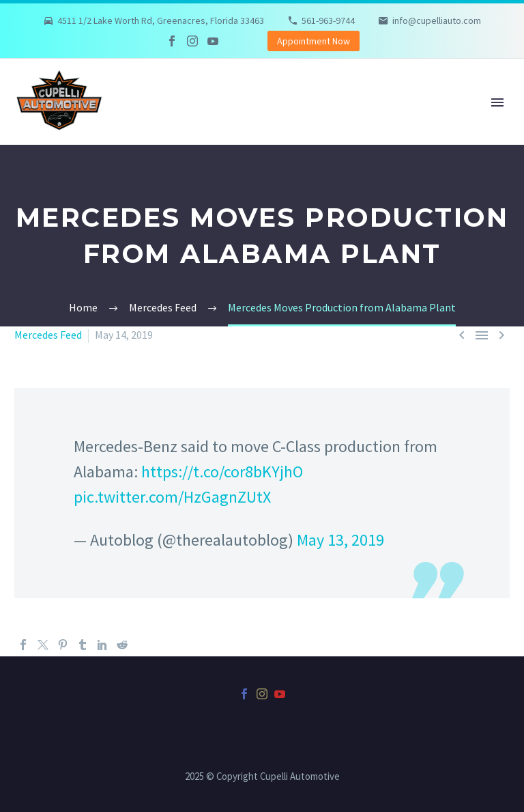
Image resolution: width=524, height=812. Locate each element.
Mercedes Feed (48, 335)
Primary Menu (497, 102)
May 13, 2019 (340, 540)
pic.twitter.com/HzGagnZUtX (172, 497)
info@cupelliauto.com (437, 20)
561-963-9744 (328, 20)
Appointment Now (314, 41)
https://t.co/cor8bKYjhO (222, 472)
